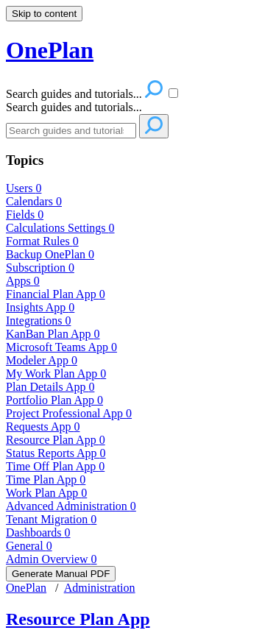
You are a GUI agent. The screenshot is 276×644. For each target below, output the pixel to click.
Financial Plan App (56, 294)
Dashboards (38, 532)
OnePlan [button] (50, 50)
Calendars (34, 201)
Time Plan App (46, 480)
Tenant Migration (51, 519)
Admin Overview (52, 559)
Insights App (40, 307)
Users (24, 188)
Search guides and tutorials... (74, 107)
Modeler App (42, 360)
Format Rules (42, 241)
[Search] (71, 131)
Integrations (38, 321)
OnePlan (26, 588)
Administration (100, 588)
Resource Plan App (56, 440)
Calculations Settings (60, 228)
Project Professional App (69, 413)
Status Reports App (56, 453)
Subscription (40, 268)
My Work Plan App (56, 374)
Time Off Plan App (55, 466)
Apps (23, 281)
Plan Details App (50, 387)
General (29, 546)
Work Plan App (46, 493)
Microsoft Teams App (61, 347)
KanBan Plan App (53, 334)
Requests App (43, 427)
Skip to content (44, 14)
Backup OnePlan (50, 254)
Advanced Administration (71, 506)
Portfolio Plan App (54, 400)
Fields (25, 215)
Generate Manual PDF (61, 574)
